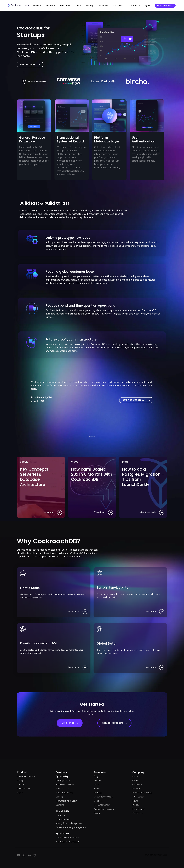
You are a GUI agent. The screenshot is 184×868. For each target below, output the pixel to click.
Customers (137, 784)
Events (97, 789)
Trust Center (138, 797)
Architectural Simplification (68, 842)
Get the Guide (30, 64)
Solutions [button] (51, 5)
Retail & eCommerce (65, 784)
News (135, 801)
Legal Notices (139, 809)
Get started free (165, 6)
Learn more (52, 512)
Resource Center (102, 805)
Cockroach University (104, 797)
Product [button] (37, 5)
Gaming (59, 797)
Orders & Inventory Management (71, 827)
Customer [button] (103, 5)
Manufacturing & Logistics (68, 801)
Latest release (24, 789)
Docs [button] (78, 5)
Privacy (136, 805)
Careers (136, 780)
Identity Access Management (69, 823)
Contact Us (137, 813)
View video (104, 512)
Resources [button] (65, 5)
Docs (96, 784)
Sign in (20, 793)
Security (98, 813)
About (135, 776)
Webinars (98, 780)
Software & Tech (63, 789)
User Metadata (63, 819)
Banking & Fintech (64, 780)
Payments (60, 815)
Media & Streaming (64, 793)
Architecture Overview (104, 809)
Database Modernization (67, 838)
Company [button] (118, 5)
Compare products (114, 723)
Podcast (98, 793)
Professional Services (142, 793)
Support (21, 784)
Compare (98, 801)
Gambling (60, 805)
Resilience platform (26, 776)
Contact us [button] (135, 6)
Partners (136, 789)
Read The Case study (136, 400)
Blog (96, 776)
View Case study (152, 512)
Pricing (89, 5)
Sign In (148, 6)
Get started (70, 723)
